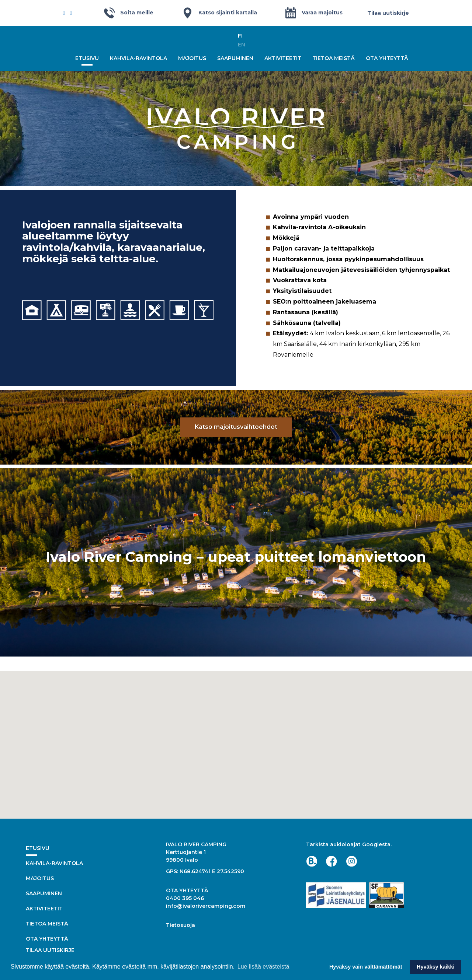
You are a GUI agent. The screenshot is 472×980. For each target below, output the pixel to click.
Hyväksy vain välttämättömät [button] (366, 967)
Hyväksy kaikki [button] (435, 967)
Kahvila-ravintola (138, 58)
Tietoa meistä (334, 58)
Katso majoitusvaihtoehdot (236, 427)
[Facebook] (64, 13)
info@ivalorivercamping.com (206, 906)
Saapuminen (235, 58)
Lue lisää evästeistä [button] (263, 967)
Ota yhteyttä (387, 58)
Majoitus (192, 58)
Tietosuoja (181, 925)
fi (240, 36)
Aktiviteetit (283, 58)
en (242, 45)
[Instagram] (71, 13)
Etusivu (87, 58)
